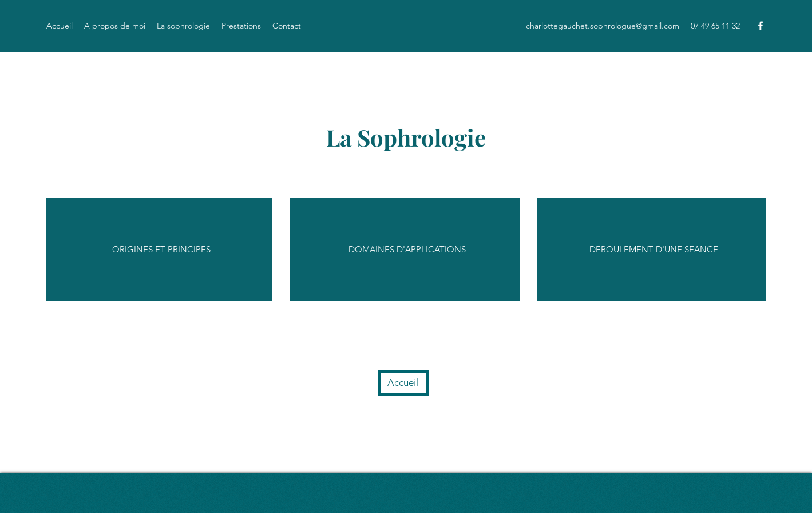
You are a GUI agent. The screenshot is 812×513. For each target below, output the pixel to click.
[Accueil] (403, 383)
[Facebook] (760, 26)
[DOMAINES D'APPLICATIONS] (409, 250)
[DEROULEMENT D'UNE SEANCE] (654, 250)
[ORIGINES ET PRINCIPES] (163, 250)
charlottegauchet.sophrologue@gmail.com (603, 26)
